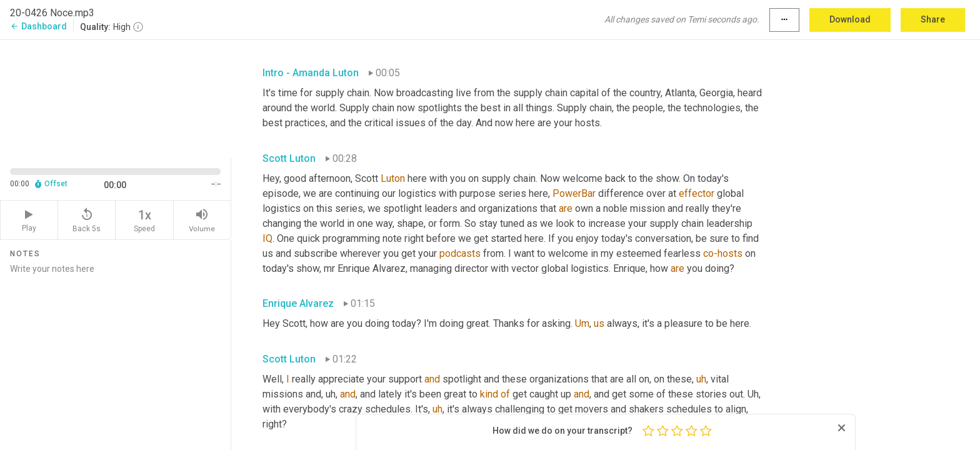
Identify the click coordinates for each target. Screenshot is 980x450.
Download (850, 19)
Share (933, 19)
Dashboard (38, 26)
